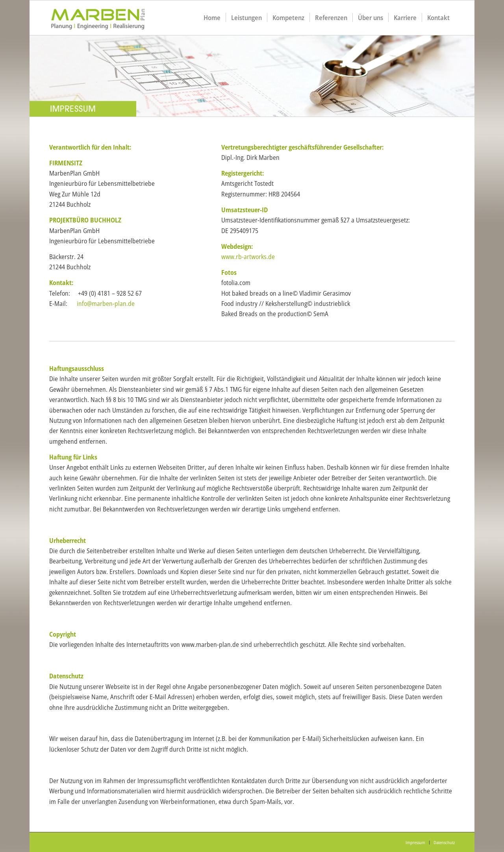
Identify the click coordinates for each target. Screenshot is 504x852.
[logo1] (107, 18)
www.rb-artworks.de (248, 257)
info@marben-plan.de (106, 304)
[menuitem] (212, 18)
